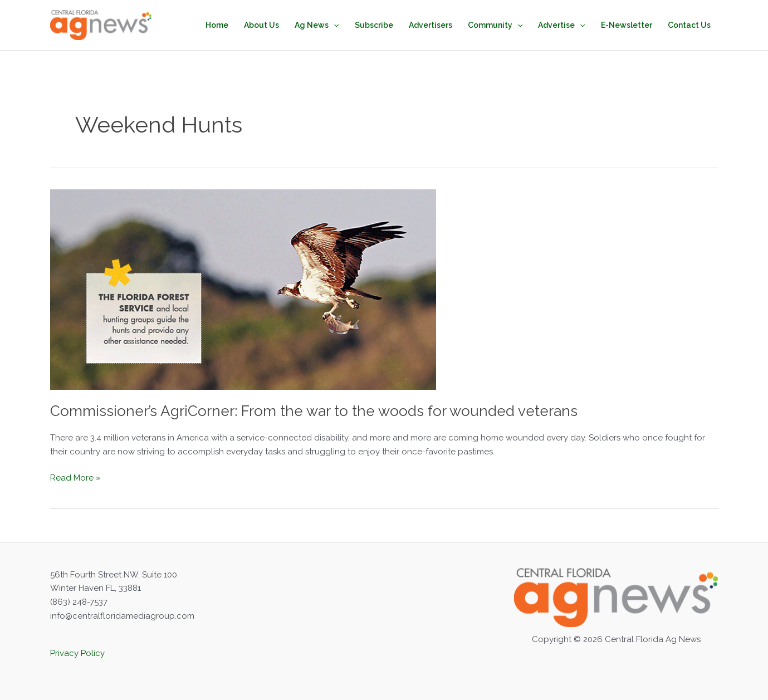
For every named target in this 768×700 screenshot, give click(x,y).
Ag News (317, 25)
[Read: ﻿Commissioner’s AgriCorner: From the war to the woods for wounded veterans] (243, 288)
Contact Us (689, 25)
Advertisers (431, 25)
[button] (334, 25)
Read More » (75, 478)
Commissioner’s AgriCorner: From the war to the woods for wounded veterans (314, 411)
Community (495, 25)
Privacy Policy (77, 653)
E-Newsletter (627, 25)
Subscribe (374, 25)
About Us (261, 25)
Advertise (561, 25)
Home (217, 25)
